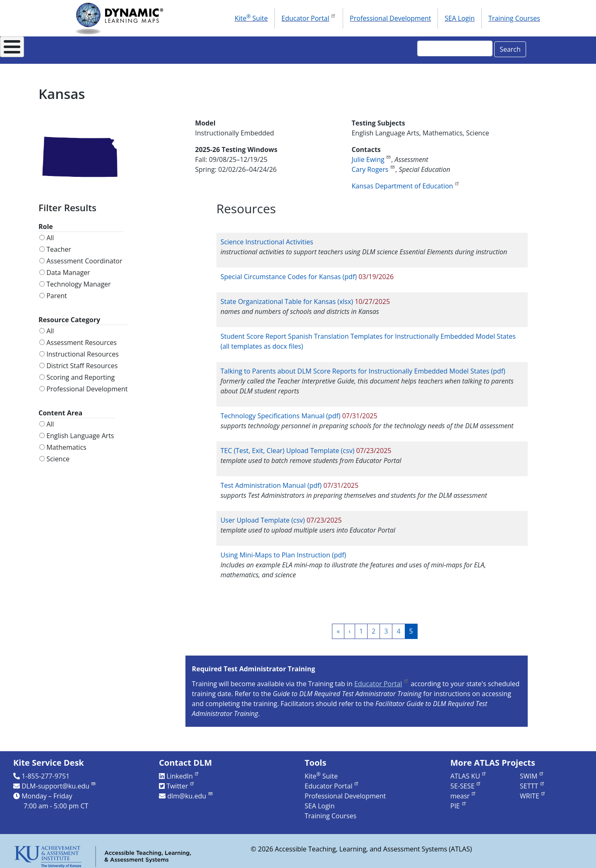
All (50, 233)
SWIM (532, 772)
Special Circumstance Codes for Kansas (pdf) (289, 272)
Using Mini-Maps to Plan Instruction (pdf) (284, 550)
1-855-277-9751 (46, 772)
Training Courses (514, 18)
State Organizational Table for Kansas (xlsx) (287, 297)
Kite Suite (251, 18)
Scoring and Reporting (81, 373)
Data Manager (68, 268)
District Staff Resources (82, 361)
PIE (459, 801)
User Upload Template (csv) (263, 516)
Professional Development (390, 18)
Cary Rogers (373, 165)
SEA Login (459, 18)
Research (314, 48)
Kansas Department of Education (406, 181)
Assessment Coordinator (84, 256)
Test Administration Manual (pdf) (271, 481)
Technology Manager (78, 280)
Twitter (181, 781)
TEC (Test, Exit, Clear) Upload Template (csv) (288, 446)
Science (58, 454)
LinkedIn (183, 772)
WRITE (533, 791)
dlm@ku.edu (190, 791)
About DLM (97, 48)
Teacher (59, 245)
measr (463, 791)
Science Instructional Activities (267, 237)
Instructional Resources (236, 48)
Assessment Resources (82, 338)
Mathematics (66, 443)
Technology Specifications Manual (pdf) (281, 411)
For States (156, 48)
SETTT (532, 781)
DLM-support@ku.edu (59, 781)
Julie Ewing (371, 155)
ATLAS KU (469, 772)
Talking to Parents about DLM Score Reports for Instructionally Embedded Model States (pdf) (363, 366)
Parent (57, 291)
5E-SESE (466, 781)
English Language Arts (80, 431)
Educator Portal (309, 17)
